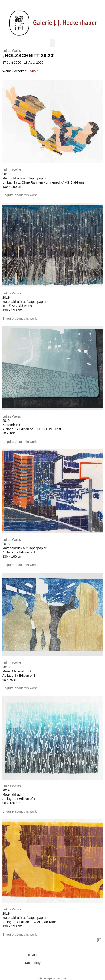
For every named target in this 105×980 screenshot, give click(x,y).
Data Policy (33, 963)
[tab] (14, 71)
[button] (52, 43)
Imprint (33, 955)
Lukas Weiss (12, 51)
